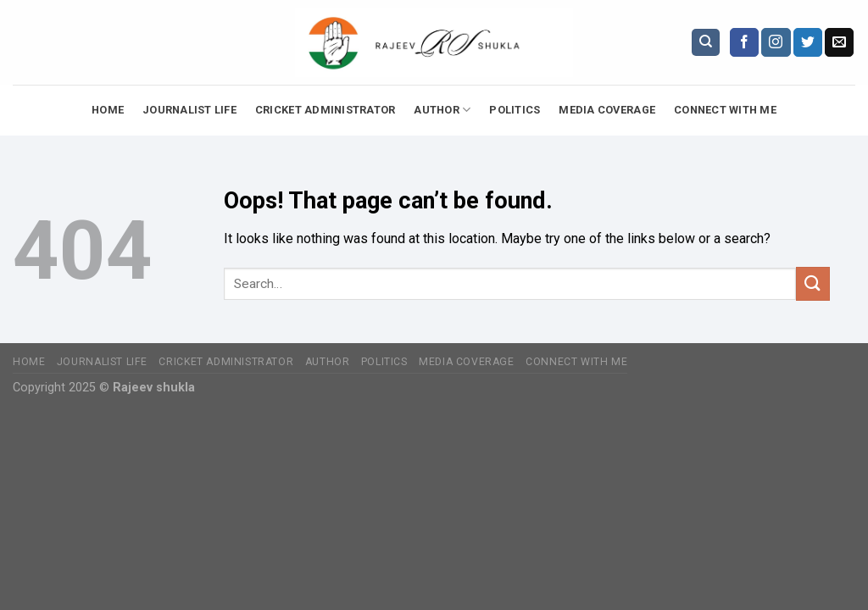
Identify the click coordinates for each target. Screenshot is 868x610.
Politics (515, 110)
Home (108, 110)
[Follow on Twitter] (808, 42)
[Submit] (813, 283)
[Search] (706, 43)
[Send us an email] (839, 42)
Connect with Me (725, 110)
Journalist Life (189, 110)
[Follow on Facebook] (744, 42)
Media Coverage (607, 110)
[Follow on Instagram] (776, 42)
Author (442, 110)
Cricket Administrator (325, 110)
